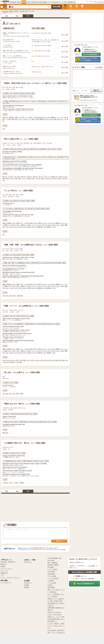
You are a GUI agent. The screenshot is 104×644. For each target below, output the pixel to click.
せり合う (11, 177)
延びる (46, 360)
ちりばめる (19, 362)
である (10, 483)
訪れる (66, 117)
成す (7, 433)
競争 (16, 178)
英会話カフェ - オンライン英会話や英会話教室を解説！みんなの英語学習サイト (56, 619)
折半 (4, 129)
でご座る (16, 483)
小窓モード (65, 6)
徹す (22, 296)
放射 (18, 296)
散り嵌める (12, 362)
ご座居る (22, 225)
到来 (4, 117)
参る (52, 119)
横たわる (13, 360)
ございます (38, 225)
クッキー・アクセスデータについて (10, 578)
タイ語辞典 (51, 581)
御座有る (42, 119)
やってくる (60, 117)
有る (54, 227)
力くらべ (24, 178)
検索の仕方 (4, 564)
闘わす (30, 178)
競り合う (30, 177)
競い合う (5, 177)
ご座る (62, 225)
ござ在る (36, 117)
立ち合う (38, 178)
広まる (38, 360)
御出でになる (42, 223)
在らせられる (56, 225)
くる (65, 119)
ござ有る (8, 119)
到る (49, 117)
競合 (4, 178)
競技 (20, 178)
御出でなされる (58, 119)
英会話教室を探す (71, 2)
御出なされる (43, 117)
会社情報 (26, 585)
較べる (12, 178)
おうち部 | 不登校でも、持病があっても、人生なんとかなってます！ (56, 626)
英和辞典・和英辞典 (14, 11)
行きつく (21, 119)
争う (16, 177)
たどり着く (22, 117)
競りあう (55, 178)
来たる (48, 119)
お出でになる (13, 227)
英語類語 (24, 2)
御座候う (49, 227)
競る (43, 178)
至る (16, 119)
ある (45, 227)
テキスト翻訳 (80, 67)
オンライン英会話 (51, 2)
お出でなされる (22, 227)
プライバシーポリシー (7, 569)
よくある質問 (91, 566)
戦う (57, 177)
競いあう (36, 177)
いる (33, 225)
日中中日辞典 (51, 572)
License (50, 548)
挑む (34, 178)
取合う (60, 178)
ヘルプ (2, 575)
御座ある (12, 117)
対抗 (64, 178)
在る (7, 227)
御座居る (40, 227)
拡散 (56, 360)
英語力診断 (39, 2)
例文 (17, 16)
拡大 (42, 360)
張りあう (24, 177)
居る (18, 225)
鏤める (64, 360)
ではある (5, 483)
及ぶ (4, 234)
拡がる (33, 360)
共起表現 (29, 2)
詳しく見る (65, 35)
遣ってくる (28, 119)
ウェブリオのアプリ (6, 583)
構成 (4, 433)
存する (14, 225)
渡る (8, 360)
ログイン (77, 8)
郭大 (21, 360)
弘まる (28, 360)
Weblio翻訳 (99, 67)
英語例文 (19, 2)
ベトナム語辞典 (52, 583)
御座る (5, 223)
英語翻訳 (44, 2)
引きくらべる (48, 177)
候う (14, 223)
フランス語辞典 (52, 576)
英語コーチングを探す (61, 2)
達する (34, 119)
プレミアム (71, 8)
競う (66, 177)
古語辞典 (50, 585)
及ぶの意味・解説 (23, 11)
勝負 (54, 177)
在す (50, 225)
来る (4, 119)
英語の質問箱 (51, 587)
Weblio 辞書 (5, 11)
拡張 (50, 360)
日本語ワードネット (23, 548)
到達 (38, 119)
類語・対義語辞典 (52, 563)
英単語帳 (34, 2)
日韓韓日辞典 (51, 574)
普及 (60, 360)
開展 (24, 360)
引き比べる (48, 178)
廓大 (18, 360)
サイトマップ (4, 571)
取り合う (61, 177)
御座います (20, 223)
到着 (16, 117)
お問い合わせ (28, 562)
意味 (6, 16)
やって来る (29, 117)
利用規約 (3, 566)
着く (7, 117)
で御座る (22, 483)
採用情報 (26, 587)
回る (53, 360)
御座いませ (8, 225)
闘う (19, 177)
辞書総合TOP (4, 573)
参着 (13, 119)
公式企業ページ (28, 583)
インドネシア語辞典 (53, 578)
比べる (41, 177)
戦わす (8, 178)
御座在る (54, 117)
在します (45, 225)
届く (11, 393)
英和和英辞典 (13, 2)
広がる (5, 360)
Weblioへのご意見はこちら (77, 562)
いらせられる (51, 223)
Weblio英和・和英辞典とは (8, 562)
